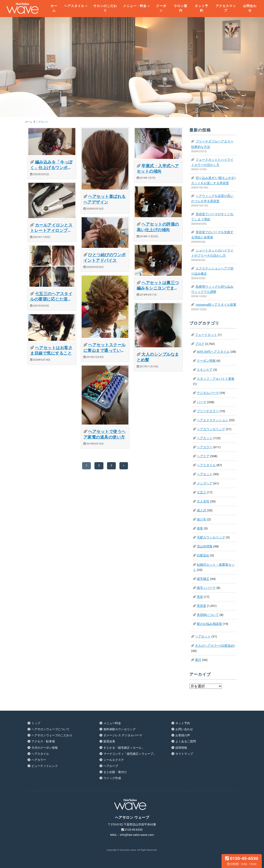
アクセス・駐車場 (43, 741)
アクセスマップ (226, 8)
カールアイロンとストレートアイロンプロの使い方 (51, 231)
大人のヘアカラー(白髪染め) (215, 646)
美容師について (208, 615)
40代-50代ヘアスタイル (213, 352)
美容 (200, 597)
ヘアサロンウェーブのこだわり (52, 735)
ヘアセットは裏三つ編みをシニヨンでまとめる (158, 288)
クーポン (161, 8)
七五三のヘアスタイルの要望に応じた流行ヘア (51, 299)
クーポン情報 (206, 361)
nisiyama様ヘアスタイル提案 (216, 305)
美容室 (201, 606)
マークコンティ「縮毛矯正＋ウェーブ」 (130, 754)
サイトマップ (184, 754)
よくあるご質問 (186, 741)
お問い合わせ (184, 729)
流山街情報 (205, 546)
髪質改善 (109, 741)
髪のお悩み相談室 (209, 624)
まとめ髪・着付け (115, 772)
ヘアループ (111, 766)
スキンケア (205, 370)
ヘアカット (205, 438)
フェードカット (206, 335)
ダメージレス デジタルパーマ (123, 735)
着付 (198, 660)
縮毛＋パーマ (206, 588)
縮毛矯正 (203, 579)
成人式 (201, 510)
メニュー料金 (112, 723)
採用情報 (181, 748)
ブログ (200, 344)
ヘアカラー (205, 447)
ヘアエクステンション (213, 420)
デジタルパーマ (208, 393)
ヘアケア (203, 456)
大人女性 (203, 501)
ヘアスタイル (74, 6)
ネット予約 (201, 8)
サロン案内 (181, 8)
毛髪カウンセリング (211, 537)
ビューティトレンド (45, 766)
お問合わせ (250, 8)
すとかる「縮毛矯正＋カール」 (124, 748)
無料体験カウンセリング (120, 729)
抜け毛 (201, 519)
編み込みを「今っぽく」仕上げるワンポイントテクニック (51, 168)
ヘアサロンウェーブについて (50, 729)
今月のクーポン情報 (45, 748)
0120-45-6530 (242, 861)
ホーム (54, 8)
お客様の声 (183, 735)
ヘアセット (205, 474)
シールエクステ (114, 760)
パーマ (201, 402)
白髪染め (203, 555)
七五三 (201, 492)
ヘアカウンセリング (211, 429)
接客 (200, 528)
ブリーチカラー (208, 411)
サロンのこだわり (105, 8)
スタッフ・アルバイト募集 (216, 379)
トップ (36, 723)
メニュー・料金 (135, 6)
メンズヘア (205, 483)
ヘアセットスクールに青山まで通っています (105, 350)
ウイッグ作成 (112, 778)
